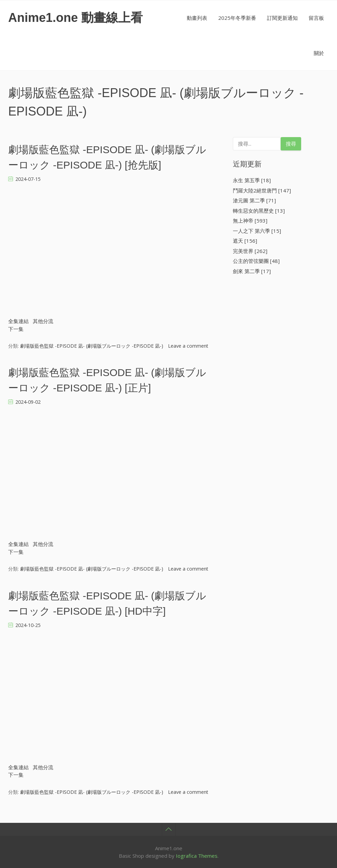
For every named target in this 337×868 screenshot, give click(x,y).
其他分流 (43, 321)
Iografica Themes (197, 856)
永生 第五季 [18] (252, 180)
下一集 (16, 329)
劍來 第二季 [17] (252, 271)
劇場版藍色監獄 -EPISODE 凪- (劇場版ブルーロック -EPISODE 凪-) (92, 346)
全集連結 (18, 321)
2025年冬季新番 (237, 18)
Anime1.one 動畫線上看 (75, 18)
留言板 (316, 18)
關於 (319, 53)
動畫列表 (197, 18)
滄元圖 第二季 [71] (254, 200)
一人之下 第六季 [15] (257, 231)
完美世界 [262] (250, 251)
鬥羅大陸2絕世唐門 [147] (262, 190)
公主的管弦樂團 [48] (256, 261)
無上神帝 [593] (250, 221)
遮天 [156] (245, 241)
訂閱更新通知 (282, 18)
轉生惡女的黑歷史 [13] (259, 211)
